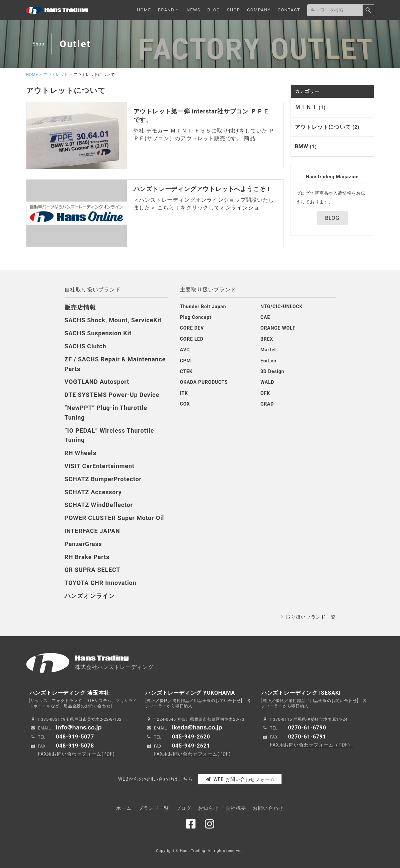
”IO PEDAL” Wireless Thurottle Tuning (109, 435)
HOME (144, 10)
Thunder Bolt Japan (203, 307)
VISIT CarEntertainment (100, 466)
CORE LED (192, 339)
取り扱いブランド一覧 (311, 617)
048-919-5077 (75, 737)
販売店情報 (80, 307)
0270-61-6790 (307, 728)
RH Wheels (81, 453)
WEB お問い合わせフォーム (241, 779)
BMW (306, 146)
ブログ (184, 808)
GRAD (267, 404)
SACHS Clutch (86, 346)
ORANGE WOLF (278, 328)
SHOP (233, 10)
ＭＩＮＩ (310, 107)
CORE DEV (192, 328)
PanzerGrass (83, 544)
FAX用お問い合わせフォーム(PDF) (76, 754)
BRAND (169, 10)
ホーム (124, 808)
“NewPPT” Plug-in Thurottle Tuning (106, 413)
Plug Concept (196, 317)
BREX (267, 339)
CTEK (186, 371)
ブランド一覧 (154, 808)
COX (185, 404)
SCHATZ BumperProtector (103, 479)
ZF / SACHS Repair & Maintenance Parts (115, 364)
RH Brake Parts (87, 557)
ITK (184, 393)
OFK (265, 393)
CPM (186, 361)
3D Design (272, 371)
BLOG (214, 10)
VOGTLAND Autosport (97, 382)
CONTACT (289, 10)
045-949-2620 (191, 737)
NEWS (194, 10)
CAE (265, 317)
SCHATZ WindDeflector (99, 505)
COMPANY (259, 10)
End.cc (268, 361)
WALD (267, 382)
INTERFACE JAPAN (92, 531)
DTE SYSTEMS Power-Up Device (112, 395)
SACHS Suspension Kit (98, 333)
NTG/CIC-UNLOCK (282, 307)
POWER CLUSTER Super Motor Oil (114, 518)
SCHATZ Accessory (93, 492)
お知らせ (209, 808)
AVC (185, 350)
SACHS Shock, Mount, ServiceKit (113, 320)
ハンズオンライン (90, 596)
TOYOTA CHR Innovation (101, 583)
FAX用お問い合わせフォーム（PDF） (311, 745)
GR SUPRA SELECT (93, 570)
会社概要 (236, 808)
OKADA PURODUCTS (204, 382)
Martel (268, 350)
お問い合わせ (268, 808)
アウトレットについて (327, 127)
